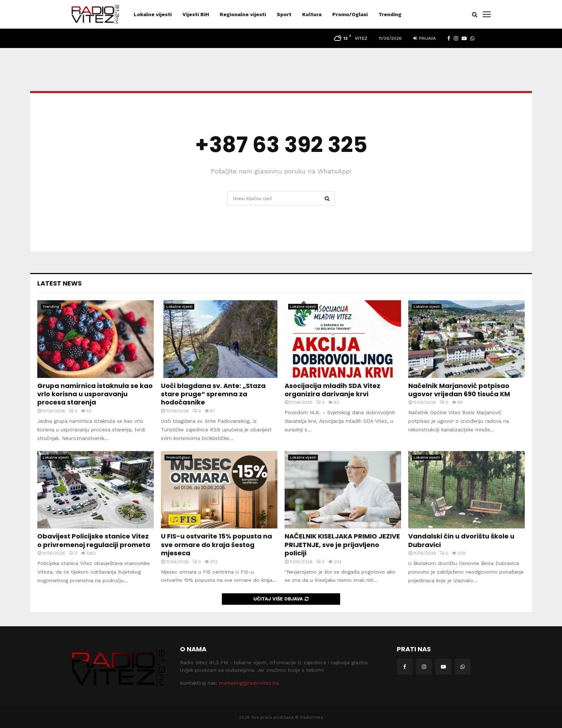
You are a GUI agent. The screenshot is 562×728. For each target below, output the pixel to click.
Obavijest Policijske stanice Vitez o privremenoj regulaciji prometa (94, 540)
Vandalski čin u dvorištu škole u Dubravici (461, 540)
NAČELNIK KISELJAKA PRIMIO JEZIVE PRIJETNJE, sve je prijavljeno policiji (342, 545)
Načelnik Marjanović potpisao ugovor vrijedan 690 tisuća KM (459, 390)
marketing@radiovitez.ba (249, 683)
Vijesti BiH (196, 14)
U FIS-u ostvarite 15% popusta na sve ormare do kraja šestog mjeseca (216, 545)
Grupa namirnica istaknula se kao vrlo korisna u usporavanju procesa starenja (95, 394)
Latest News (59, 283)
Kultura (312, 14)
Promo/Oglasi (350, 14)
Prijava (425, 38)
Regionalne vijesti (243, 14)
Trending (390, 14)
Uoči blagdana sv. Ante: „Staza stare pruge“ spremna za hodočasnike (213, 394)
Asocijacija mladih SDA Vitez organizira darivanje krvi (332, 390)
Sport (284, 14)
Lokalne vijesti (153, 14)
